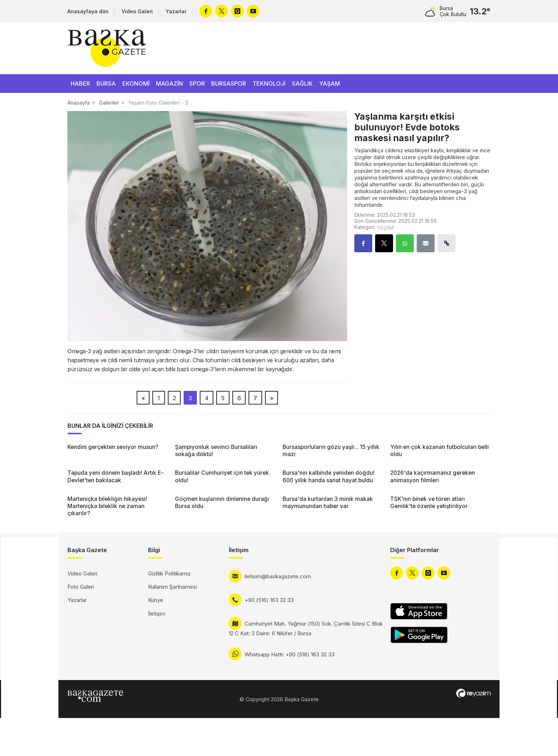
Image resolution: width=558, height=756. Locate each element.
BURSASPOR (229, 83)
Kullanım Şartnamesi (172, 587)
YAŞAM (330, 83)
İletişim (157, 614)
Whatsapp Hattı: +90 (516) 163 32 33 (290, 654)
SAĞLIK (302, 83)
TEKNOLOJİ (269, 83)
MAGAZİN (169, 83)
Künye (156, 600)
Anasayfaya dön (88, 11)
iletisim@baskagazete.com (278, 576)
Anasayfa (79, 103)
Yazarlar (176, 11)
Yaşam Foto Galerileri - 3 (158, 103)
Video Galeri (137, 11)
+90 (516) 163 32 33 (269, 600)
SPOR (197, 83)
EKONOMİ (136, 83)
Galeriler (109, 103)
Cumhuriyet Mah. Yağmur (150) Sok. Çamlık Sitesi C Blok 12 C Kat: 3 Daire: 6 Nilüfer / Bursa (306, 628)
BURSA (106, 83)
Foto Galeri (81, 587)
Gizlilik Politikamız (169, 573)
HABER (80, 83)
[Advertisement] (30, 645)
